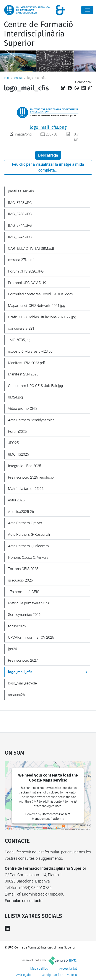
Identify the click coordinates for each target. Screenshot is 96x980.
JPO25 (13, 443)
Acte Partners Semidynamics (31, 420)
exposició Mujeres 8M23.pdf (31, 351)
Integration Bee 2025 (24, 466)
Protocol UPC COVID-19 (27, 283)
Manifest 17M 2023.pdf (27, 363)
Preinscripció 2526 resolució (31, 477)
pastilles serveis (21, 191)
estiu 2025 (16, 500)
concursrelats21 (21, 328)
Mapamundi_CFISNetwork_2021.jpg (37, 306)
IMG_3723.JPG (20, 203)
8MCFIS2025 (18, 454)
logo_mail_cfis (20, 672)
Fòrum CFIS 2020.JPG (26, 271)
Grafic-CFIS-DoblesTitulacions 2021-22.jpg (42, 317)
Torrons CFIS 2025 (23, 569)
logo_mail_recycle (22, 683)
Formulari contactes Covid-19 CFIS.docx (41, 294)
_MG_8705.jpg (19, 340)
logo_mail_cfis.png (48, 127)
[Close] (87, 10)
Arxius (18, 78)
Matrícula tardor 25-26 (26, 489)
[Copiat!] (90, 88)
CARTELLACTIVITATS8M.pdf (31, 248)
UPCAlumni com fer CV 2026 (31, 637)
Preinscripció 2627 (23, 660)
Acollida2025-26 (21, 512)
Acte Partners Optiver (25, 523)
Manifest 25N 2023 (23, 374)
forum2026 (17, 626)
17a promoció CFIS (24, 592)
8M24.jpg (15, 397)
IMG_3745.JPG (20, 237)
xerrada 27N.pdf (21, 260)
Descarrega (48, 155)
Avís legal (23, 975)
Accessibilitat (68, 968)
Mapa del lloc (39, 968)
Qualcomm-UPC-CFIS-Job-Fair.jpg (35, 386)
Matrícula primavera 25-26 (29, 603)
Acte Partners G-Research (29, 534)
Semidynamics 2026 (24, 615)
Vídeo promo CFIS (23, 408)
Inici (7, 78)
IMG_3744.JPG (20, 225)
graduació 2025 (20, 580)
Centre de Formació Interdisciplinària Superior (38, 34)
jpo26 (12, 649)
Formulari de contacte (24, 901)
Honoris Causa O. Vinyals (28, 557)
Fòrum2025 (17, 431)
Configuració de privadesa (59, 975)
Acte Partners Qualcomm (28, 546)
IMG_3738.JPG (20, 214)
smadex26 (16, 695)
